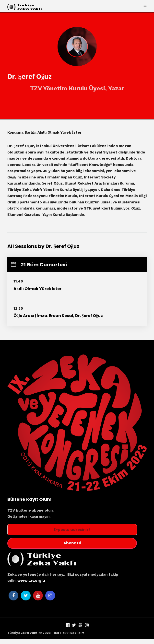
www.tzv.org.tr (32, 581)
